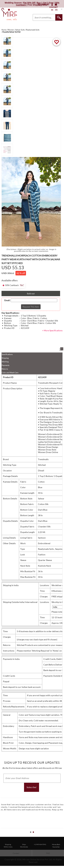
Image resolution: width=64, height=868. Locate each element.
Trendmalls (43, 459)
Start (60, 836)
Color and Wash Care (10, 373)
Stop (63, 836)
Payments (5, 365)
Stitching (5, 362)
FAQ (48, 853)
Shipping (5, 358)
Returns (5, 369)
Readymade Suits (46, 549)
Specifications (7, 354)
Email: (7, 300)
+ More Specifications (52, 330)
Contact (16, 853)
